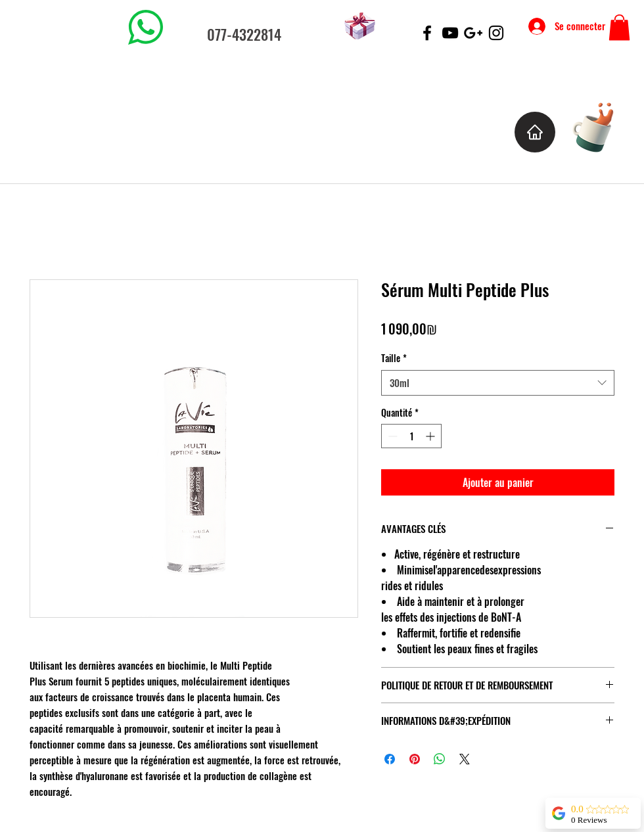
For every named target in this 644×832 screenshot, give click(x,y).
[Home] (535, 132)
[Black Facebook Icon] (427, 33)
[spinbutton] (411, 436)
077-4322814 (244, 34)
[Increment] (431, 436)
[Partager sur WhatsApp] (440, 759)
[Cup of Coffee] (600, 125)
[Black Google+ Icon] (473, 33)
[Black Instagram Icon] (496, 33)
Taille (394, 358)
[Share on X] (465, 759)
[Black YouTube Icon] (450, 33)
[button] (619, 27)
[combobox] (498, 383)
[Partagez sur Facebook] (390, 759)
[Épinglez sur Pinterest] (415, 759)
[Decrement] (391, 436)
